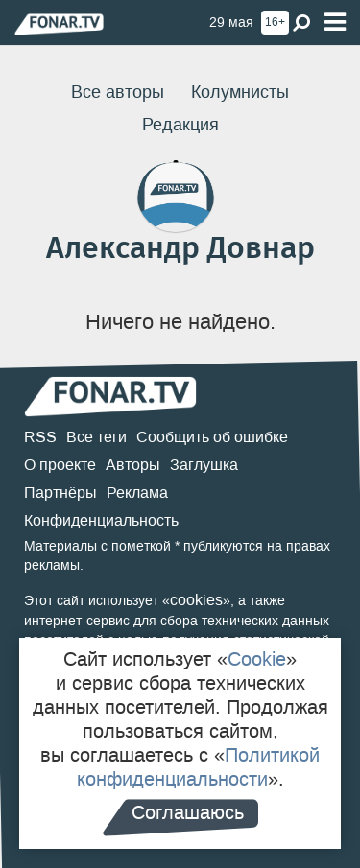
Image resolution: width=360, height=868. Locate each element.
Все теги (96, 437)
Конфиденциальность (101, 520)
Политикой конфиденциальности (199, 767)
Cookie (257, 659)
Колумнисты (240, 92)
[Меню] (335, 23)
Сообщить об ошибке (212, 437)
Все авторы (118, 92)
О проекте (60, 465)
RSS (40, 437)
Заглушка (204, 465)
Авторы (133, 465)
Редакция (180, 125)
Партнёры (60, 493)
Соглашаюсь (188, 812)
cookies (196, 600)
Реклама (137, 493)
